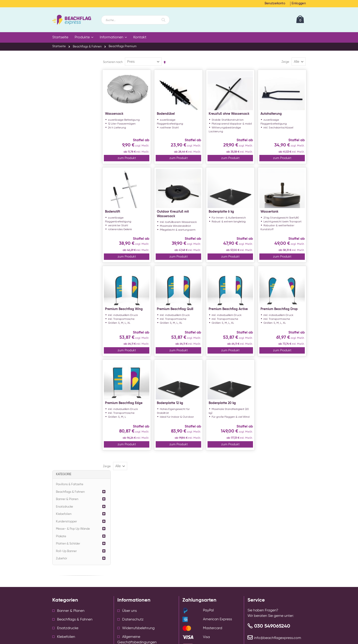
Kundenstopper (66, 109)
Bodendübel (175, 115)
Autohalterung (274, 115)
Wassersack (127, 115)
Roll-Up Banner (66, 139)
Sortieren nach (126, 62)
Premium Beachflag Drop (282, 322)
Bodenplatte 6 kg (228, 221)
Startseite (59, 46)
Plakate (61, 124)
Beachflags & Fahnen (87, 47)
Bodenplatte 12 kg (180, 420)
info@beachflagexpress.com (278, 553)
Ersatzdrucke (64, 94)
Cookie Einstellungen (134, 573)
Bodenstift (125, 221)
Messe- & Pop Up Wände (73, 116)
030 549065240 (272, 541)
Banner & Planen (67, 87)
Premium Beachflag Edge (137, 420)
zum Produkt (138, 167)
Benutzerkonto (275, 4)
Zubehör (62, 146)
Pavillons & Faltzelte (70, 72)
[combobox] (135, 20)
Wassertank (273, 221)
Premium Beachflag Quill (185, 322)
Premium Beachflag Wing (137, 322)
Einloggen (299, 4)
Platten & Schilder (68, 131)
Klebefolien (64, 101)
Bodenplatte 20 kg (229, 420)
